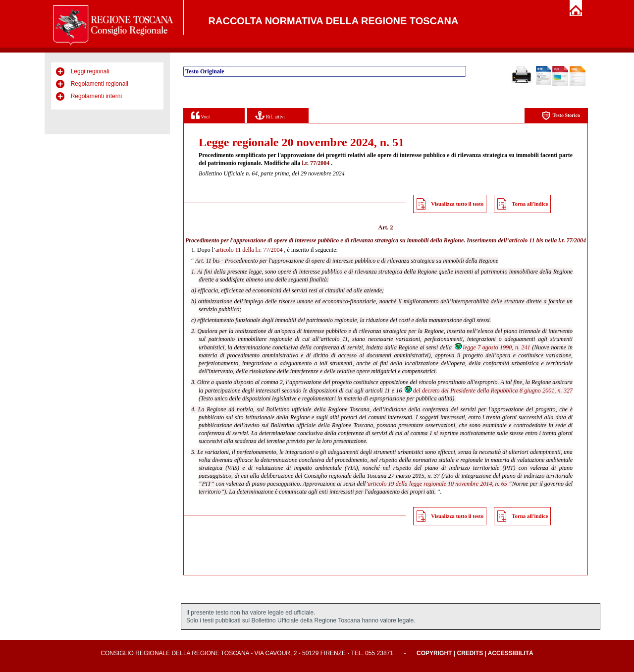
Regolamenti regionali (100, 84)
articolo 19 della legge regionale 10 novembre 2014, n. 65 (437, 484)
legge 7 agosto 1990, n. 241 (492, 347)
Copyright (434, 653)
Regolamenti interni (96, 96)
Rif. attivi (270, 115)
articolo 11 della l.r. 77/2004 (249, 250)
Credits (470, 653)
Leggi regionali (90, 71)
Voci (200, 115)
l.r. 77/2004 (316, 163)
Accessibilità (511, 653)
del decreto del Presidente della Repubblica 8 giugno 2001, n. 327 (488, 391)
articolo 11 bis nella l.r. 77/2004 (547, 240)
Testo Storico (561, 116)
